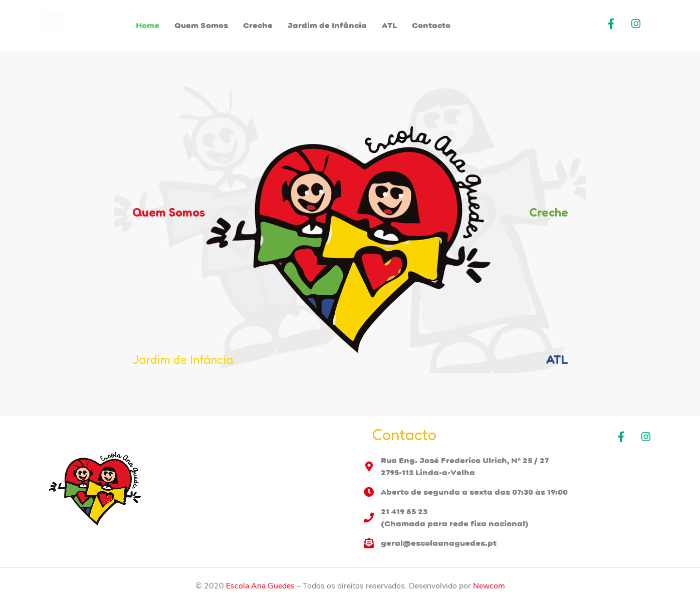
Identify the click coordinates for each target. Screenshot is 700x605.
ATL (389, 26)
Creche (258, 26)
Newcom (489, 586)
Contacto (431, 26)
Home (148, 26)
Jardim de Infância (327, 26)
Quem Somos (201, 26)
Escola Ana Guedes (260, 586)
